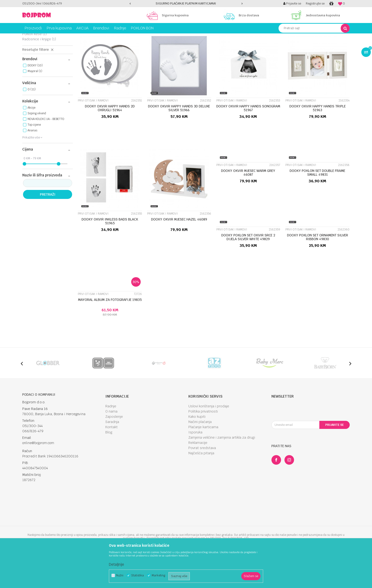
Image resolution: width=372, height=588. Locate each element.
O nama (111, 445)
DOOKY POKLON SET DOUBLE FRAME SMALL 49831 (317, 206)
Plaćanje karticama (203, 460)
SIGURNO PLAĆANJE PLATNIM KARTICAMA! (186, 3)
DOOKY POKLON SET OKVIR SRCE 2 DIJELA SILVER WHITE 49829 (248, 271)
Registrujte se (315, 3)
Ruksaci (32, 57)
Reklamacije (198, 476)
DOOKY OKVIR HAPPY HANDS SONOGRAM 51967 (248, 142)
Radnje (111, 440)
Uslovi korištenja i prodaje (209, 440)
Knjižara (71, 37)
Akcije (31, 141)
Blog (109, 466)
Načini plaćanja (200, 455)
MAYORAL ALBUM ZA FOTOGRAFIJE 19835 (110, 333)
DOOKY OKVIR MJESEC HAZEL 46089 (179, 253)
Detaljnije (116, 564)
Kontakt (112, 460)
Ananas (32, 164)
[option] (186, 4)
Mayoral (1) (35, 105)
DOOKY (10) (35, 99)
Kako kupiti (197, 450)
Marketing (158, 576)
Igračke (57, 37)
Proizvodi (42, 37)
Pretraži (48, 228)
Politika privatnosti (203, 445)
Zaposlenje (114, 450)
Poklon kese (35, 67)
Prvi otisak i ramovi (40, 62)
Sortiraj (231, 46)
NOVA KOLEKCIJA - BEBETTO (46, 152)
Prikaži (300, 46)
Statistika (137, 576)
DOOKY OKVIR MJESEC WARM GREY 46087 (248, 206)
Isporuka (195, 466)
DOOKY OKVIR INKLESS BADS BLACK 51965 (110, 255)
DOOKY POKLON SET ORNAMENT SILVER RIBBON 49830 (318, 271)
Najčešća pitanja (201, 487)
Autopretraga (211, 46)
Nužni (120, 576)
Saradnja (112, 455)
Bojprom (28, 37)
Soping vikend (37, 147)
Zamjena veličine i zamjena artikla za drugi (222, 471)
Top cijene (34, 158)
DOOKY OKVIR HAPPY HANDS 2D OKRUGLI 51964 (110, 142)
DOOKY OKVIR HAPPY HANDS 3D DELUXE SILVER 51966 (179, 142)
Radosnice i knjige (39, 73)
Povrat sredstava (202, 481)
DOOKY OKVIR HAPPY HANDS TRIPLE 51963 (318, 142)
